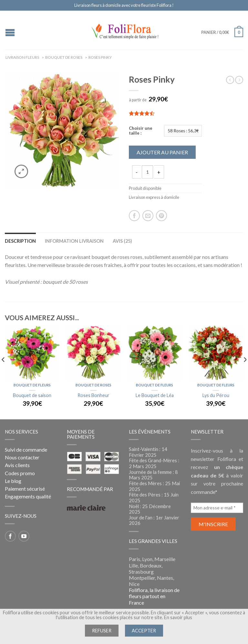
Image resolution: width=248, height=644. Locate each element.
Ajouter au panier (162, 152)
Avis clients (17, 465)
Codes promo (20, 473)
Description (20, 241)
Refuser (102, 631)
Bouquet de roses (93, 385)
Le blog (13, 481)
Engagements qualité (28, 496)
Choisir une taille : (141, 131)
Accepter (144, 631)
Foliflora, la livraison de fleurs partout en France (154, 596)
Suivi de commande (26, 450)
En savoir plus (178, 617)
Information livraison (74, 241)
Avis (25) (122, 241)
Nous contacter (22, 457)
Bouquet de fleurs (32, 385)
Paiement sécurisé (25, 489)
